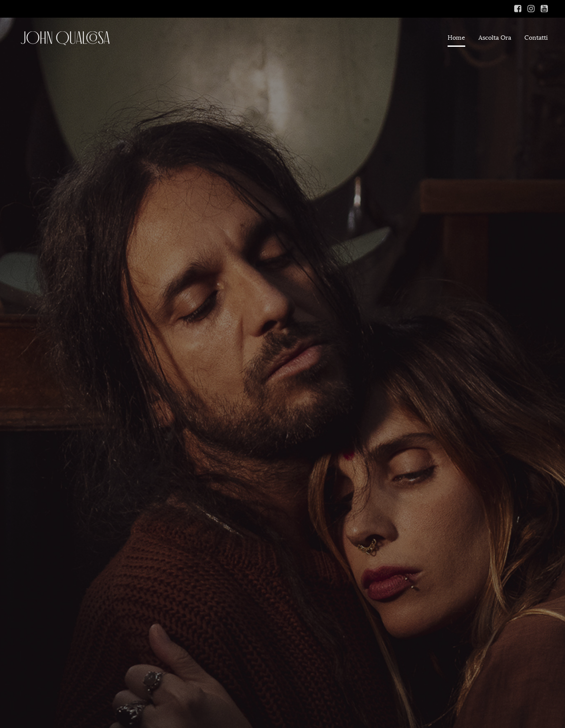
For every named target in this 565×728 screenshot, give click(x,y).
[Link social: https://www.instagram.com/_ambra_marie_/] (531, 9)
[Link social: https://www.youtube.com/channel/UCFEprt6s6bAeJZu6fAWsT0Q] (544, 9)
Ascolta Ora (495, 38)
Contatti (536, 38)
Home (456, 38)
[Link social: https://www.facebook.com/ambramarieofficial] (518, 9)
